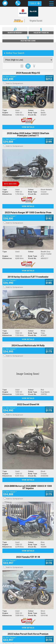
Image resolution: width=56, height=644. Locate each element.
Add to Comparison (15, 83)
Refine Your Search (14, 53)
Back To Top (28, 569)
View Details (28, 127)
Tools (35, 3)
